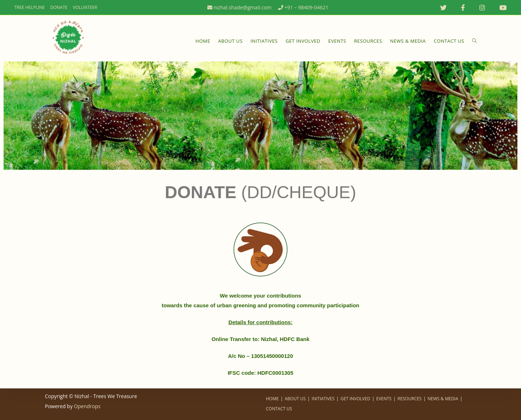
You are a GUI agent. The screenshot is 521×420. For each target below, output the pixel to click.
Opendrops (87, 406)
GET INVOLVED (356, 399)
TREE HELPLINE (30, 7)
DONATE (59, 7)
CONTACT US (279, 409)
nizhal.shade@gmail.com (239, 7)
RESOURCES (409, 399)
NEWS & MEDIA (443, 399)
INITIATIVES (323, 399)
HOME (272, 399)
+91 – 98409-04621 (303, 7)
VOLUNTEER (85, 7)
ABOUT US (295, 399)
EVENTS (384, 399)
